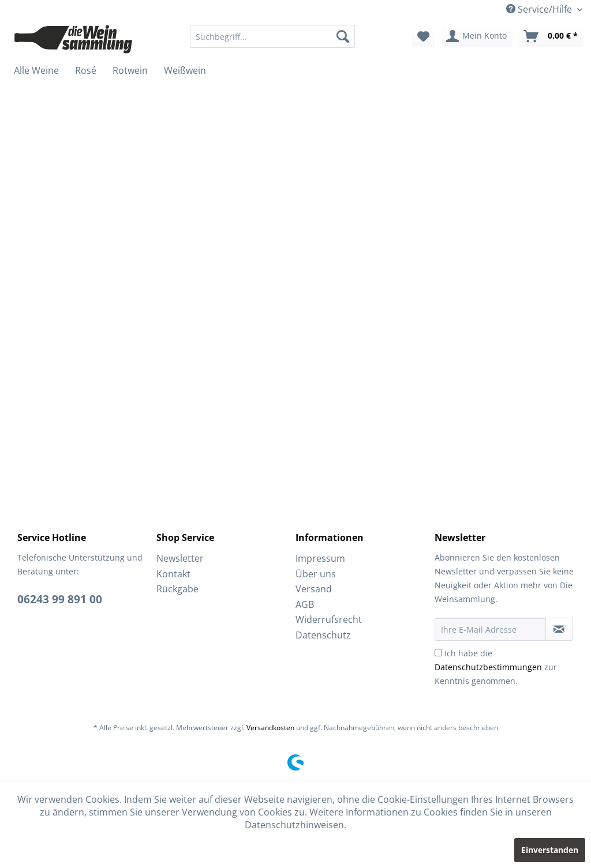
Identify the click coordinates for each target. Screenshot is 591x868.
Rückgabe (177, 589)
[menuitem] (273, 36)
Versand (314, 589)
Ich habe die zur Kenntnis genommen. (496, 667)
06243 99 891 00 (60, 599)
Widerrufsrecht (329, 619)
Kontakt (173, 574)
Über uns (316, 574)
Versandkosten (270, 728)
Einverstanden (550, 850)
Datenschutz (323, 635)
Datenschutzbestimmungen (488, 667)
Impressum (320, 558)
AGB (305, 604)
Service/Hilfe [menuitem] (540, 9)
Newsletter (180, 558)
